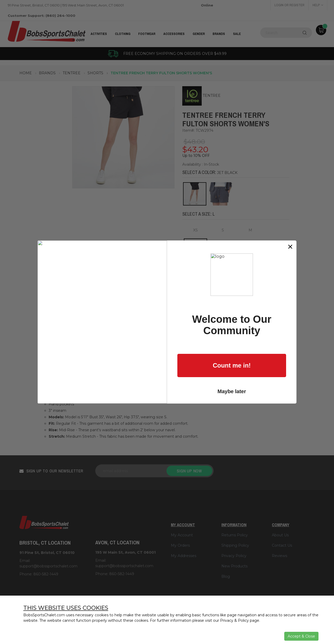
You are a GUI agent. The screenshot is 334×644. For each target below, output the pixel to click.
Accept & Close (301, 636)
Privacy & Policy (234, 620)
